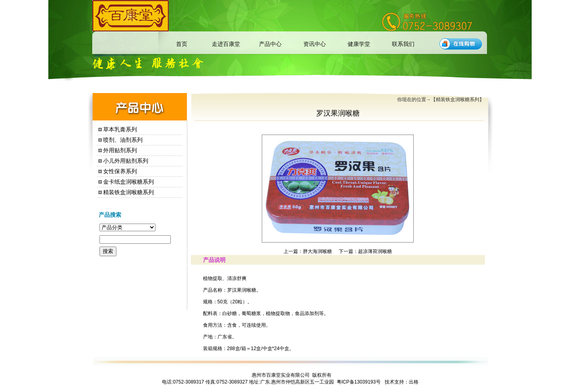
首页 (182, 44)
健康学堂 (359, 44)
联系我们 (403, 44)
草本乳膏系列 (120, 129)
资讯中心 (315, 44)
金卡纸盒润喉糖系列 (128, 182)
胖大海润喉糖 (317, 251)
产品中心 (270, 44)
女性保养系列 (120, 171)
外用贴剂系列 (120, 150)
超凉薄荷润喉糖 (375, 251)
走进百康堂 (226, 44)
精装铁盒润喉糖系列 (128, 192)
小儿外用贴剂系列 (126, 161)
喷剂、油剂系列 (123, 140)
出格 (414, 382)
